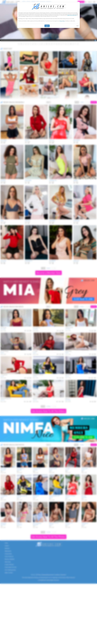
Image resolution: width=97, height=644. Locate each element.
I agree (47, 26)
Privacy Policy (62, 21)
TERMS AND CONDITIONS (72, 15)
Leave (77, 26)
